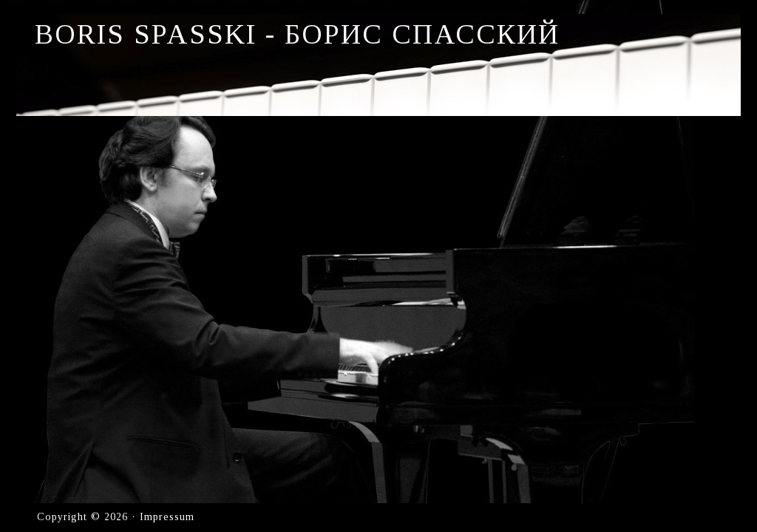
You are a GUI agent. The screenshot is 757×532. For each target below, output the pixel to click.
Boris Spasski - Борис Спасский (297, 34)
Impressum (167, 517)
